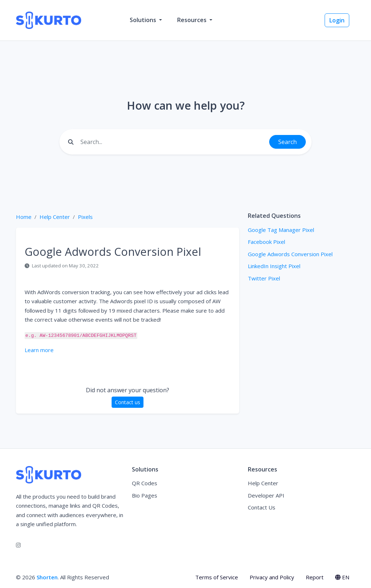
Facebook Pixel (266, 242)
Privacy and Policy (272, 577)
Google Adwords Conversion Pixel (290, 254)
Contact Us (262, 507)
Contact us (128, 402)
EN (342, 577)
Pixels (85, 217)
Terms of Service (217, 577)
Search (287, 142)
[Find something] (173, 142)
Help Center (55, 217)
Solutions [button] (144, 20)
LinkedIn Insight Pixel (274, 266)
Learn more (39, 350)
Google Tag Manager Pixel (281, 230)
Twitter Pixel (264, 278)
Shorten (47, 577)
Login (337, 20)
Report (315, 577)
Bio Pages (145, 495)
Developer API (266, 495)
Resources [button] (193, 20)
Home (24, 217)
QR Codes (145, 483)
